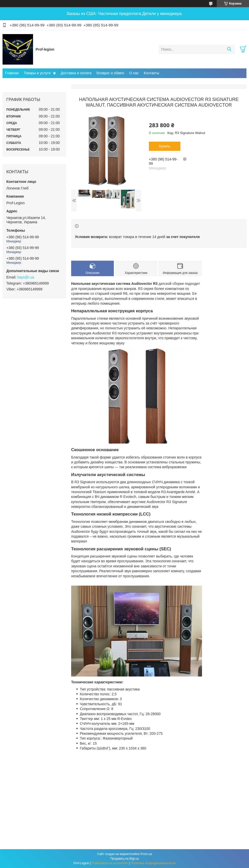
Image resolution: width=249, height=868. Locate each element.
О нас (134, 73)
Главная (12, 73)
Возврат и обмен (110, 73)
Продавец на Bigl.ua (124, 859)
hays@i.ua (26, 277)
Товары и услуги (37, 73)
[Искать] (229, 49)
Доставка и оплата (76, 73)
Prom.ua (146, 854)
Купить (165, 146)
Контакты (151, 73)
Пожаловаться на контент (110, 863)
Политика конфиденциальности (153, 863)
